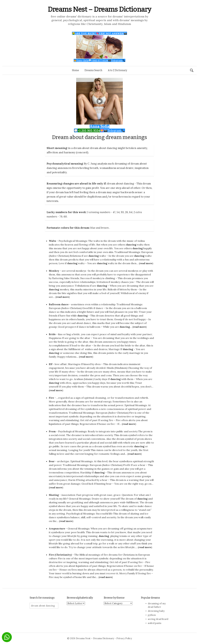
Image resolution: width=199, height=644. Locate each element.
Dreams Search (93, 70)
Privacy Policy (124, 638)
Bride (52, 334)
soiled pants (155, 623)
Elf (51, 364)
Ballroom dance (59, 304)
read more (146, 263)
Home (75, 70)
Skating (54, 495)
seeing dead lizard (158, 619)
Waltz (52, 241)
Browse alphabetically (80, 598)
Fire (51, 398)
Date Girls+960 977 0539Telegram (100, 60)
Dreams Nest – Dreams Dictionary (99, 9)
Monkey (54, 271)
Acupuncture (57, 528)
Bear (52, 461)
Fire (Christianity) (60, 555)
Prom (52, 431)
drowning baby (156, 611)
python (152, 615)
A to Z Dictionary (117, 70)
